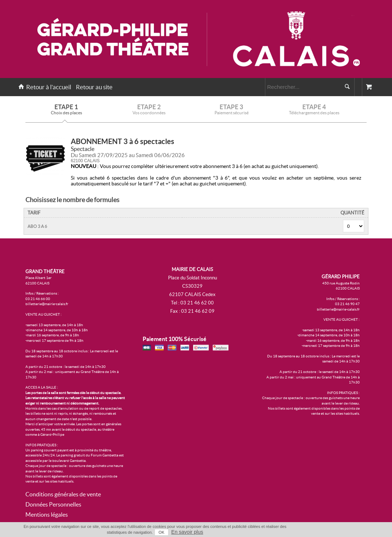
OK (162, 532)
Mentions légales (47, 515)
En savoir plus (187, 532)
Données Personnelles (53, 504)
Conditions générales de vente (63, 494)
